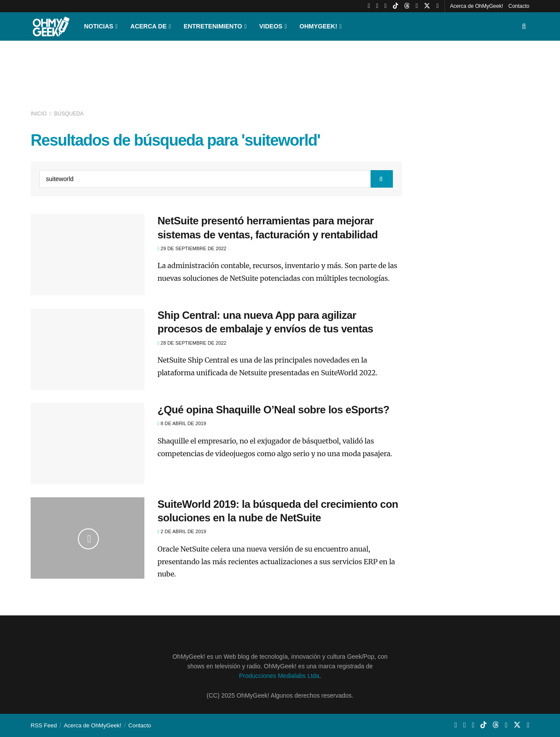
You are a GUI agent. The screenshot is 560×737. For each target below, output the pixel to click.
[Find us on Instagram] (377, 6)
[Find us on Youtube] (369, 6)
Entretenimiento (213, 26)
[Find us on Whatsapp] (386, 6)
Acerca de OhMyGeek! (477, 6)
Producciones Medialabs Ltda (279, 676)
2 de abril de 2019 (182, 531)
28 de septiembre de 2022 (192, 343)
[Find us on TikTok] (395, 6)
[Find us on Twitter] (427, 6)
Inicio (39, 114)
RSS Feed (44, 725)
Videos (271, 26)
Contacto (519, 6)
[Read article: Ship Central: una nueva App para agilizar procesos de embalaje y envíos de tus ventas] (87, 349)
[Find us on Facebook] (437, 6)
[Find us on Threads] (407, 6)
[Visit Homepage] (51, 26)
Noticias (99, 26)
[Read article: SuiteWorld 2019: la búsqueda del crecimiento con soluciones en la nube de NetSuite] (87, 538)
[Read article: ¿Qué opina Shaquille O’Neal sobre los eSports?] (87, 444)
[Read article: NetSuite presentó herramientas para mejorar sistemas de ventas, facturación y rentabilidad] (87, 255)
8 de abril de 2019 (182, 423)
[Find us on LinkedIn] (417, 6)
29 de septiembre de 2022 (192, 248)
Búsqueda (69, 114)
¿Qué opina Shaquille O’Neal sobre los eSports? (273, 410)
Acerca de (149, 26)
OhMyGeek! (318, 26)
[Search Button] (524, 26)
